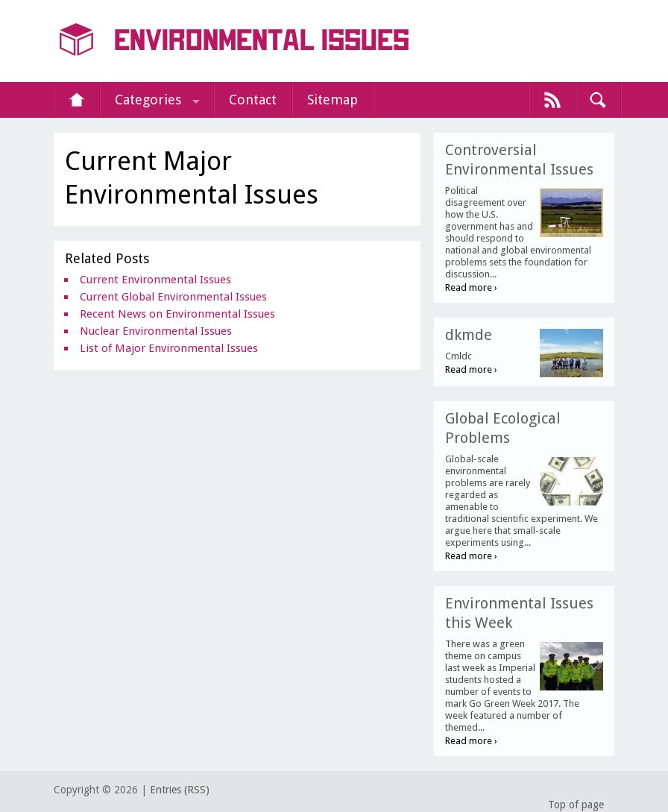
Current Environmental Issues (155, 280)
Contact (253, 100)
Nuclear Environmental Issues (156, 331)
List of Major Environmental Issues (169, 348)
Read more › (471, 287)
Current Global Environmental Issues (173, 297)
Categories (148, 100)
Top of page (576, 805)
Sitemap (333, 100)
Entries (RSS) (180, 790)
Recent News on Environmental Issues (177, 314)
